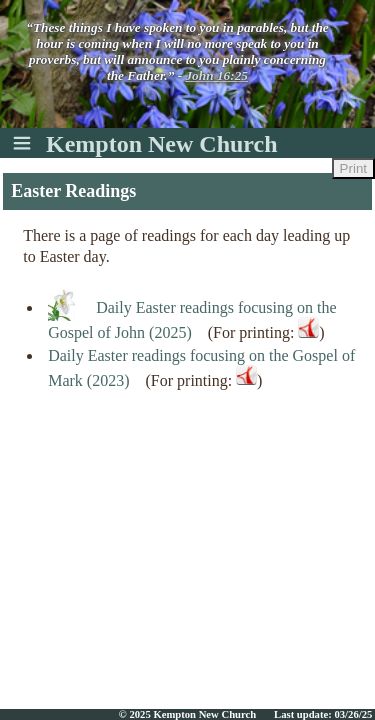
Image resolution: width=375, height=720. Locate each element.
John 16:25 (216, 75)
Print (353, 168)
